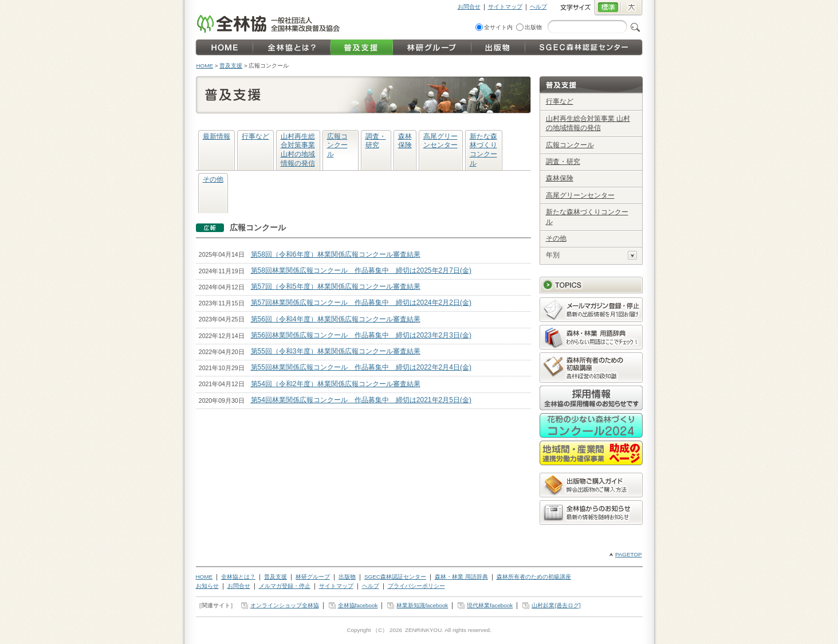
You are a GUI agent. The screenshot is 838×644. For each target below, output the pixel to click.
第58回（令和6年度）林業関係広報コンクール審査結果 (336, 254)
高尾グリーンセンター (440, 141)
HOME (205, 66)
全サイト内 (498, 27)
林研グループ (313, 577)
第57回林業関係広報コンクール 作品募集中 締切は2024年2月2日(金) (361, 303)
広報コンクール (337, 145)
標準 (607, 8)
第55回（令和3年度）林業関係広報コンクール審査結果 (336, 351)
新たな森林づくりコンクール (483, 150)
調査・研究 (376, 141)
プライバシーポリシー (416, 586)
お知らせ (207, 586)
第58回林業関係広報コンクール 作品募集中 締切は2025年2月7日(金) (361, 270)
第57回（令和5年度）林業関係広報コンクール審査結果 (336, 286)
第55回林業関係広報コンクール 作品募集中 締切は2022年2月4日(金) (361, 367)
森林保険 (405, 141)
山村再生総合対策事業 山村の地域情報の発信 (298, 150)
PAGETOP (629, 554)
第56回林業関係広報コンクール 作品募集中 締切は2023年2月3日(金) (361, 335)
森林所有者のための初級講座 (534, 577)
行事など (255, 136)
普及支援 (231, 66)
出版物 (533, 27)
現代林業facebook (490, 605)
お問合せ (469, 7)
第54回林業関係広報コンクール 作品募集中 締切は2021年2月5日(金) (361, 400)
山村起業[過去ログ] (556, 605)
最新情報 (217, 136)
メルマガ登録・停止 (285, 586)
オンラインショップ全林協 (285, 605)
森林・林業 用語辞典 (461, 577)
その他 (213, 179)
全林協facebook (358, 605)
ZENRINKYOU (423, 630)
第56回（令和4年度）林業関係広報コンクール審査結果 (336, 319)
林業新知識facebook (422, 605)
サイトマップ (505, 7)
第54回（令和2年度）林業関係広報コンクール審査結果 (336, 384)
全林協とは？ (238, 577)
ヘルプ (538, 7)
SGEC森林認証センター (395, 577)
